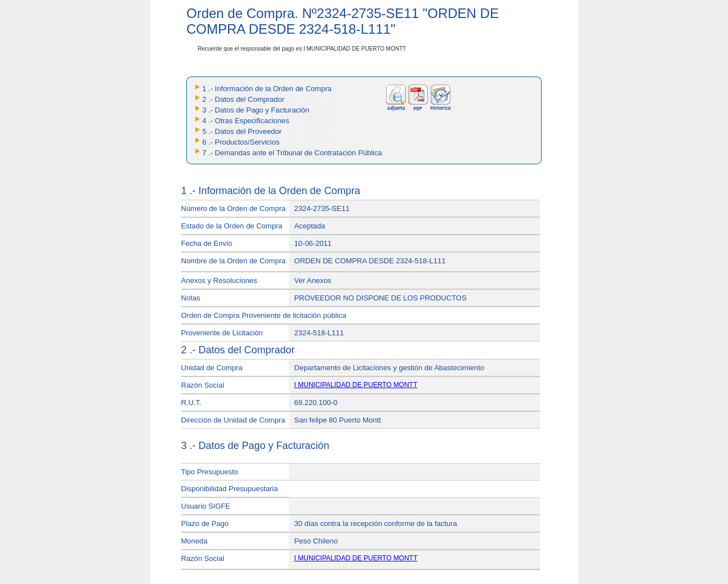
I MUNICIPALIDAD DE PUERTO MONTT (356, 385)
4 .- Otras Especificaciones (246, 121)
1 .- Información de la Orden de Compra (267, 89)
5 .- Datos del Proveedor (242, 131)
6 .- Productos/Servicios (241, 142)
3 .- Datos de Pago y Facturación (256, 110)
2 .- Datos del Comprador (243, 99)
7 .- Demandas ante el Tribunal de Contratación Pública (292, 153)
